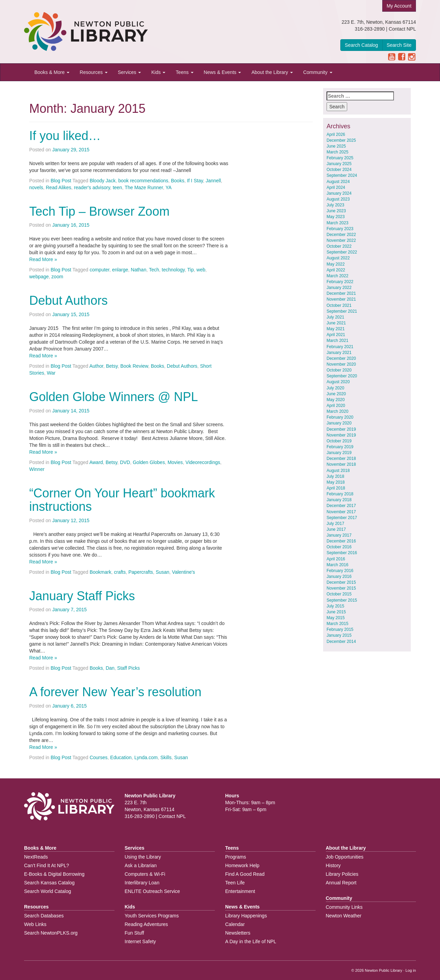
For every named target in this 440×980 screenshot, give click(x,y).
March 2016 (337, 565)
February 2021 (340, 347)
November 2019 (341, 435)
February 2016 (340, 571)
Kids (158, 72)
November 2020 (341, 364)
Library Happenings (246, 916)
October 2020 (339, 370)
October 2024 (339, 170)
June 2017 (336, 529)
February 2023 (340, 229)
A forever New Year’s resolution (115, 692)
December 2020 (341, 358)
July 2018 (335, 476)
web (201, 270)
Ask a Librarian (141, 865)
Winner (37, 469)
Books (178, 181)
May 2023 (336, 217)
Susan (163, 572)
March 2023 (337, 223)
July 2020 (335, 388)
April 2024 (336, 187)
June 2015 (336, 612)
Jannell (213, 181)
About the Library (272, 72)
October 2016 (339, 547)
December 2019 (341, 429)
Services (130, 72)
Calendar (235, 924)
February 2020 (340, 417)
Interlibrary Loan (142, 883)
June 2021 (336, 323)
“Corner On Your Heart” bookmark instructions (122, 500)
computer (100, 270)
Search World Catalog (48, 891)
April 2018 (336, 488)
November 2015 (341, 588)
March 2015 (337, 624)
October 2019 (339, 441)
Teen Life (235, 883)
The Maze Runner (144, 187)
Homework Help (242, 865)
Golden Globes (149, 462)
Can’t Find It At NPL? (47, 865)
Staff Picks (129, 668)
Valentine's (183, 572)
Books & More (52, 72)
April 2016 (336, 559)
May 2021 (336, 329)
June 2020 (336, 394)
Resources (94, 72)
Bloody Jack (103, 181)
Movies (175, 462)
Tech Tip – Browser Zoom (99, 211)
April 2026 (336, 134)
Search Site (399, 45)
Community (318, 72)
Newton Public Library (383, 970)
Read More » (43, 259)
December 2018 (341, 459)
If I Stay (195, 181)
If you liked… (65, 136)
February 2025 (340, 158)
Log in (411, 970)
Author (96, 366)
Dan (110, 668)
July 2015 (335, 606)
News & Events (223, 72)
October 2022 (339, 246)
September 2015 (342, 600)
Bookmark (101, 572)
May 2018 (336, 482)
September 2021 (342, 311)
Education (121, 757)
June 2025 (336, 146)
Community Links (344, 907)
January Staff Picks (82, 596)
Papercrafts (141, 572)
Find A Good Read (245, 874)
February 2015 (340, 629)
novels (36, 187)
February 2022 (340, 282)
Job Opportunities (345, 857)
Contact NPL (402, 29)
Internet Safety (140, 941)
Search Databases (44, 916)
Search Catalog (361, 45)
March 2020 (337, 411)
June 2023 (336, 211)
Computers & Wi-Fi (145, 874)
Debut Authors (68, 300)
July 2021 (335, 317)
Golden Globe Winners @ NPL (114, 397)
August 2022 (338, 258)
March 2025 (337, 152)
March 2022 (337, 276)
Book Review (134, 366)
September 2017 (342, 518)
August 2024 (338, 182)
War (51, 373)
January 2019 (339, 453)
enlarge (120, 270)
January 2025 (339, 164)
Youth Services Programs (152, 916)
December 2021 (341, 293)
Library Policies (342, 874)
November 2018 (341, 464)
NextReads (36, 857)
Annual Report (341, 883)
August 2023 (338, 199)
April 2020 (336, 406)
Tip (191, 270)
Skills (166, 757)
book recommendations (143, 181)
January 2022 (339, 288)
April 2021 (336, 335)
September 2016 (342, 553)
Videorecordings (203, 462)
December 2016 (341, 541)
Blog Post (61, 181)
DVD (125, 462)
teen (117, 187)
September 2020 (342, 376)
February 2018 (340, 494)
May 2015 (336, 618)
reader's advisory (92, 187)
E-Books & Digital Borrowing (54, 874)
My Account (399, 6)
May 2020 (336, 400)
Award (96, 462)
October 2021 (339, 305)
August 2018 (338, 471)
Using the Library (143, 857)
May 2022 (336, 264)
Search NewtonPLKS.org (51, 933)
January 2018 (339, 500)
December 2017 (341, 506)
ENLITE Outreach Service (152, 891)
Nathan (139, 270)
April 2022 (336, 270)
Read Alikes (58, 187)
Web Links (35, 924)
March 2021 (337, 341)
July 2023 (335, 205)
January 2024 (339, 193)
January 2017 (339, 535)
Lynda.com (146, 757)
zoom (57, 277)
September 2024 (342, 175)
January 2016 (339, 577)
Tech (154, 270)
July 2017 (335, 524)
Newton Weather (344, 916)
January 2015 (339, 635)
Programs (236, 857)
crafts (120, 572)
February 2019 (340, 447)
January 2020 (339, 423)
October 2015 (339, 594)
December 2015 (341, 582)
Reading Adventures (146, 924)
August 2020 (338, 382)
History (333, 865)
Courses (99, 757)
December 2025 (341, 140)
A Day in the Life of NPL (251, 941)
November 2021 (341, 299)
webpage (39, 277)
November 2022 (341, 240)
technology (173, 270)
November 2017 (341, 512)
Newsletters (238, 933)
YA (168, 187)
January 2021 (339, 353)
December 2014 (341, 642)
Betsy (112, 366)
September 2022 (342, 252)
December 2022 (341, 235)
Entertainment (240, 891)
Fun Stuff (135, 933)
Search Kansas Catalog (49, 883)
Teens (184, 72)
